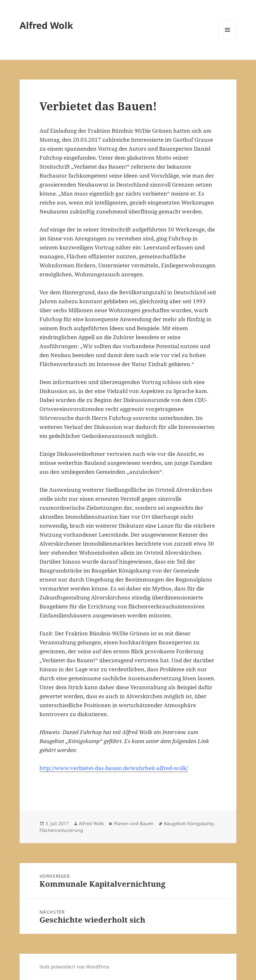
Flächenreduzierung (61, 830)
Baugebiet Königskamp (189, 823)
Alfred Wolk (46, 25)
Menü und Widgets (228, 39)
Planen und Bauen (134, 823)
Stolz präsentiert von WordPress (74, 967)
